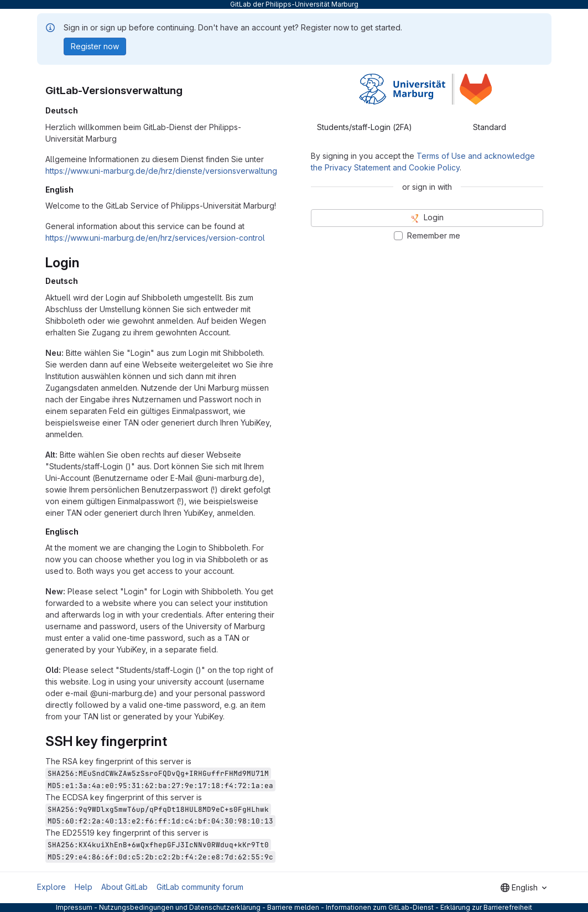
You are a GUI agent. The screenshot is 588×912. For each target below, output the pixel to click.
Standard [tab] (490, 127)
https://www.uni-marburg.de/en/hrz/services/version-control (155, 238)
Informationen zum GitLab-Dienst (380, 907)
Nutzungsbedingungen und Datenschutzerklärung (180, 907)
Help (84, 887)
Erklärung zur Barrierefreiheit (486, 907)
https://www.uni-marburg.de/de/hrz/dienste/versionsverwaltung (161, 171)
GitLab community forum (200, 887)
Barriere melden (293, 907)
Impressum (74, 907)
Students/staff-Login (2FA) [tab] (365, 127)
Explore (51, 887)
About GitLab (124, 887)
